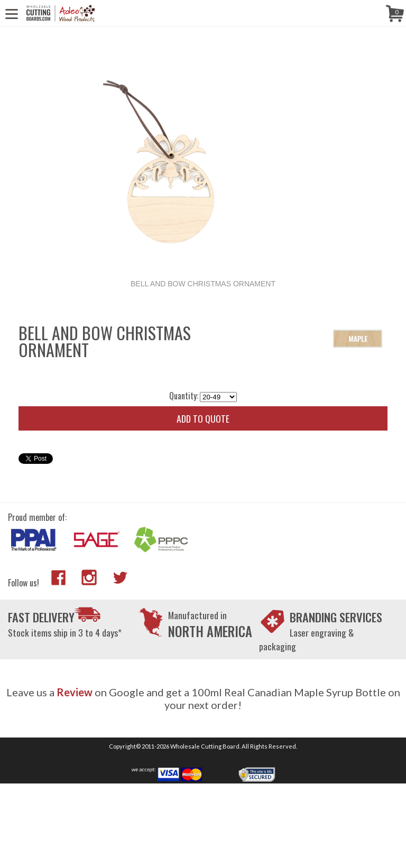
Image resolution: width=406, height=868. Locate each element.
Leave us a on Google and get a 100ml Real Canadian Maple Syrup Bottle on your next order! (203, 698)
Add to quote (203, 418)
